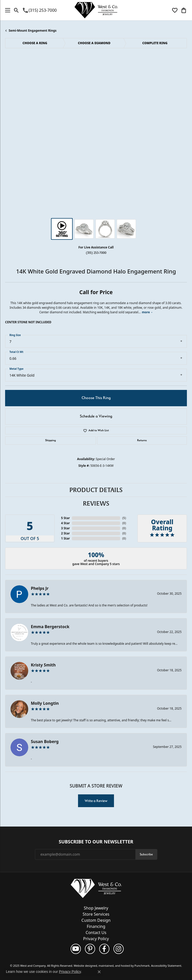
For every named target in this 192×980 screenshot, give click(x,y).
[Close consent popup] (99, 972)
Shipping (50, 440)
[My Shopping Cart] (184, 10)
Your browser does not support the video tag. (96, 80)
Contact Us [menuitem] (96, 933)
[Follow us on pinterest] (90, 949)
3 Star (65, 528)
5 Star (65, 518)
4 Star (65, 523)
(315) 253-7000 (96, 253)
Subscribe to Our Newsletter (96, 842)
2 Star (65, 533)
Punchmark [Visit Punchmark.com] (142, 966)
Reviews (96, 504)
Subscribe (146, 854)
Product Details (96, 490)
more (147, 312)
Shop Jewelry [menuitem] (96, 908)
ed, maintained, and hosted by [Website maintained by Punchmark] (114, 966)
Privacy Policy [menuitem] (96, 939)
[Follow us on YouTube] (76, 949)
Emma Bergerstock (50, 627)
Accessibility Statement (166, 966)
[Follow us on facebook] (104, 949)
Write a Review (96, 801)
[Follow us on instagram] (119, 949)
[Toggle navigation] (6, 10)
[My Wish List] (175, 10)
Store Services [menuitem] (96, 914)
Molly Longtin (45, 703)
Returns (142, 440)
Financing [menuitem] (96, 926)
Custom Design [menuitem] (96, 920)
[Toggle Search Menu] (16, 10)
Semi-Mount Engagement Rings (33, 31)
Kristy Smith (43, 665)
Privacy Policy (70, 972)
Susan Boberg (45, 742)
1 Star (65, 538)
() (124, 518)
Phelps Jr (40, 588)
